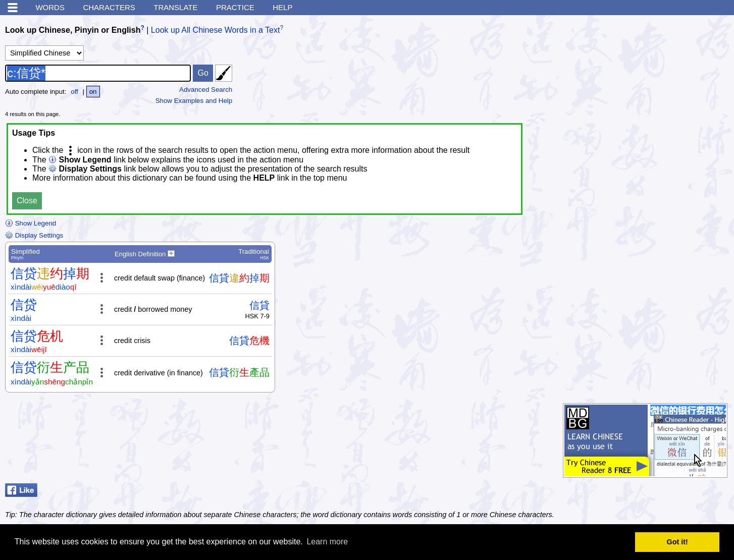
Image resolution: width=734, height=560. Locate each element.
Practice (235, 7)
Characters (109, 7)
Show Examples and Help (194, 101)
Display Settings (34, 235)
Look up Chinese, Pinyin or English (73, 30)
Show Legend (31, 223)
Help (282, 7)
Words (50, 7)
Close (27, 201)
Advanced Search (206, 90)
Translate (175, 7)
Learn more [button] (327, 542)
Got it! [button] (677, 542)
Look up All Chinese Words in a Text (216, 30)
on (93, 92)
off (74, 92)
